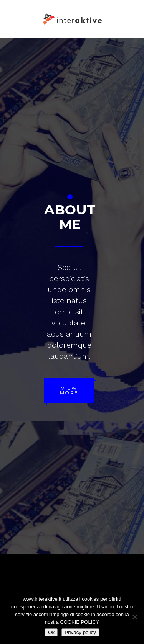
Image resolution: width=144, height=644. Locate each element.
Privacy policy (80, 632)
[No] (134, 617)
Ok (51, 632)
